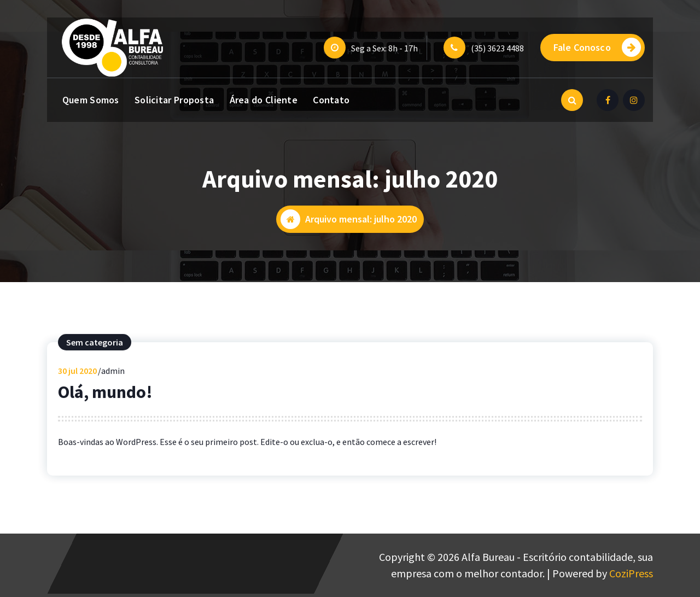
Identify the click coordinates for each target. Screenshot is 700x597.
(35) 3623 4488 (497, 48)
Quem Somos (91, 100)
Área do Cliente (264, 100)
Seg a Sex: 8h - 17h (384, 48)
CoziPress (631, 573)
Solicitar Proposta (174, 100)
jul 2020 (77, 375)
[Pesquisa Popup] (572, 100)
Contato (331, 100)
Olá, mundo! (105, 396)
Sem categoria (95, 347)
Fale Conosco (597, 47)
